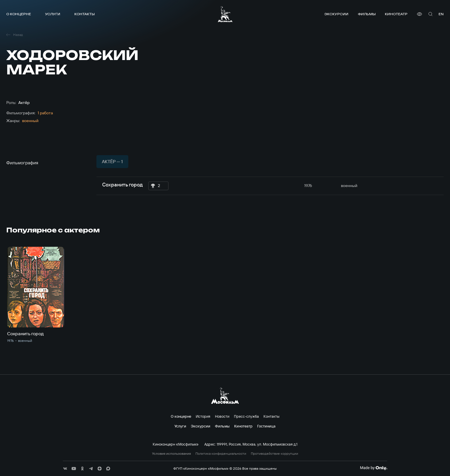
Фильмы (367, 14)
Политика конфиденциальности (221, 454)
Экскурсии (336, 14)
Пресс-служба (246, 416)
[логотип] (225, 14)
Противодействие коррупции (275, 454)
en (441, 14)
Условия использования (171, 454)
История (203, 416)
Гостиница (266, 426)
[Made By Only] (374, 468)
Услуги (53, 14)
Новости (222, 416)
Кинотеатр (396, 14)
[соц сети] (65, 469)
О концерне (19, 14)
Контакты (85, 14)
